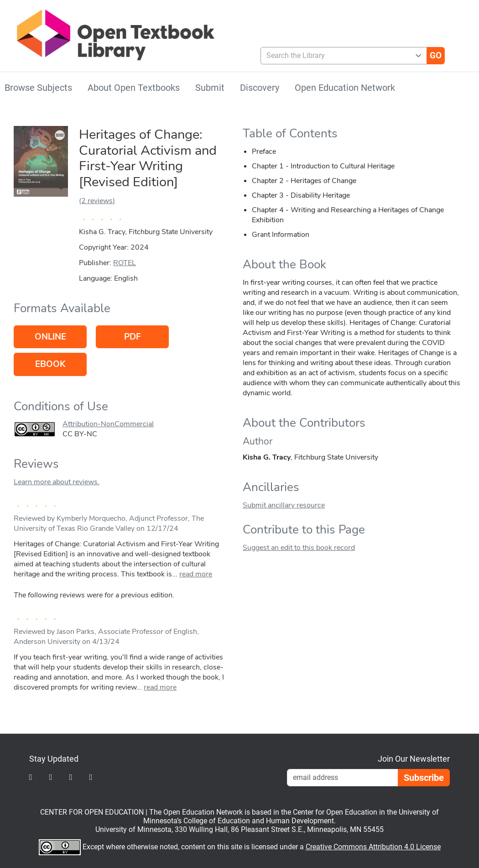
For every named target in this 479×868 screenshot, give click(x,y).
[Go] (436, 56)
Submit (210, 88)
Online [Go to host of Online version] (50, 337)
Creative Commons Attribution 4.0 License (373, 847)
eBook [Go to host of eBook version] (50, 364)
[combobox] (340, 56)
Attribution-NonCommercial (108, 424)
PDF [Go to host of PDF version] (133, 337)
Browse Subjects (38, 88)
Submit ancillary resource (284, 505)
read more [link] (196, 574)
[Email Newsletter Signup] (343, 778)
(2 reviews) (97, 201)
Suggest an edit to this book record (299, 548)
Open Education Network (345, 88)
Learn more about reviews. (57, 482)
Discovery (260, 88)
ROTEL (125, 263)
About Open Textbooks (134, 88)
